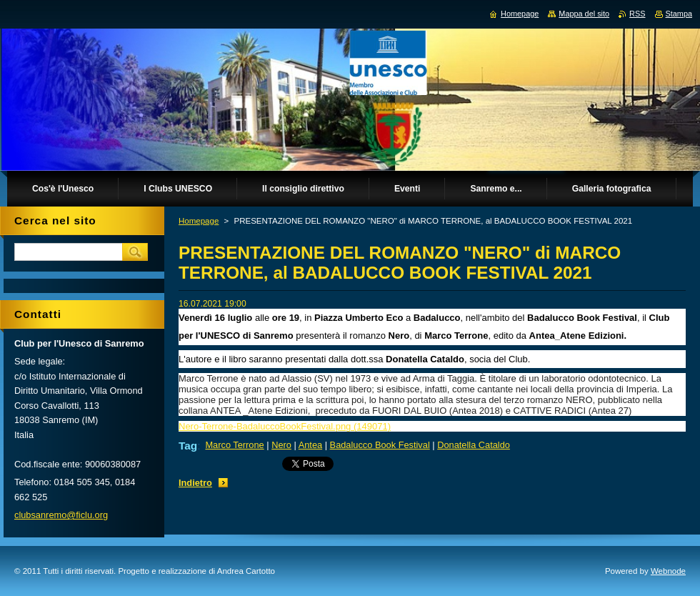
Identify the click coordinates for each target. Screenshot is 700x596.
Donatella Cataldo (474, 445)
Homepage (199, 221)
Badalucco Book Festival (380, 445)
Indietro (195, 483)
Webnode (668, 571)
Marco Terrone (234, 445)
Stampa (679, 14)
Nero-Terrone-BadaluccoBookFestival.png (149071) (285, 426)
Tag (188, 446)
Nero (281, 445)
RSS (637, 14)
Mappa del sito (584, 14)
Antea (310, 445)
